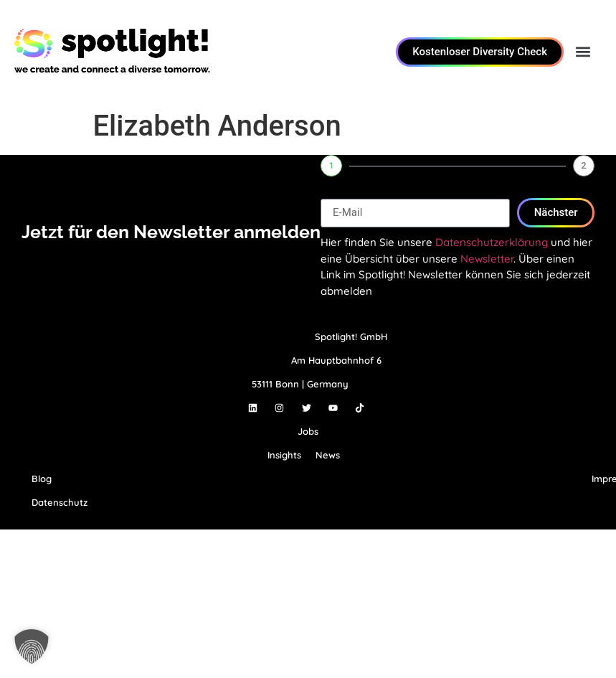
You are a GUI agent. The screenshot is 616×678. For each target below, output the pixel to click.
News (328, 455)
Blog (42, 479)
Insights (284, 455)
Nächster (556, 212)
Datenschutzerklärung (492, 242)
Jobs (308, 431)
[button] (583, 52)
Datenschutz (60, 502)
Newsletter (487, 259)
